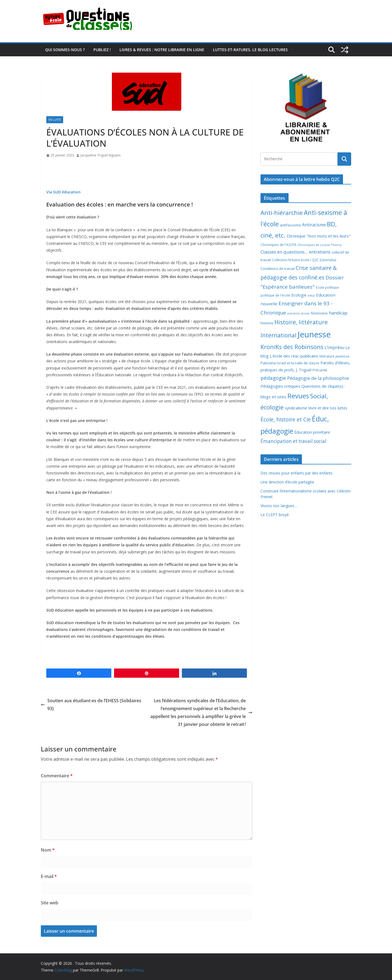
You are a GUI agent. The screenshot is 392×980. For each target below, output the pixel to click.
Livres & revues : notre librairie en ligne (162, 50)
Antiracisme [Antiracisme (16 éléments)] (314, 225)
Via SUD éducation (63, 192)
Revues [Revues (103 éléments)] (298, 396)
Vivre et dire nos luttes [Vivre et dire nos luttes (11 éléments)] (328, 408)
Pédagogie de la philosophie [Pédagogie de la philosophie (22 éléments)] (318, 378)
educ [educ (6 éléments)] (311, 295)
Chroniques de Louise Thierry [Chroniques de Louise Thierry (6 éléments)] (320, 245)
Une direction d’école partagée (287, 482)
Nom (48, 850)
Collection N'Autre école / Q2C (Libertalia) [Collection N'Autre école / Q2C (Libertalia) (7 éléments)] (304, 260)
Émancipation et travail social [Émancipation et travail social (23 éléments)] (293, 441)
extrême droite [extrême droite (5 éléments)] (298, 313)
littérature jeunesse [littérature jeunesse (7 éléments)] (334, 356)
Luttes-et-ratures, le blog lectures (250, 50)
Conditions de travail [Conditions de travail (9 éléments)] (278, 269)
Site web (50, 903)
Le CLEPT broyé (275, 515)
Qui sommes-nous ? (65, 50)
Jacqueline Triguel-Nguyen (101, 155)
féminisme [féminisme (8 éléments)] (319, 313)
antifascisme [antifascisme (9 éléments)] (290, 225)
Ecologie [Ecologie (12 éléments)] (299, 295)
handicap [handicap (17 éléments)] (338, 313)
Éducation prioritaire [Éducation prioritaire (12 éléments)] (312, 432)
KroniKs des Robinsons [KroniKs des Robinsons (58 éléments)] (292, 347)
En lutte (55, 120)
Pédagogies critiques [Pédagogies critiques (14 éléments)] (280, 386)
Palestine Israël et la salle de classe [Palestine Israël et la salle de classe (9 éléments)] (290, 363)
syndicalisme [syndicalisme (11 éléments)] (296, 408)
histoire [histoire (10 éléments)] (267, 323)
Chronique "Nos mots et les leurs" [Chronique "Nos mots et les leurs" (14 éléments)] (319, 236)
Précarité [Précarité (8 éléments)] (320, 370)
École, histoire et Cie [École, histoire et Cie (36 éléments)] (286, 419)
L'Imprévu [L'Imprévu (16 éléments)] (334, 347)
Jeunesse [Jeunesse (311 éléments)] (314, 334)
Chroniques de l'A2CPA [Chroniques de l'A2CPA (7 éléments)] (278, 245)
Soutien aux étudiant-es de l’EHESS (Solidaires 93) (91, 705)
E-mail (49, 876)
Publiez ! (102, 50)
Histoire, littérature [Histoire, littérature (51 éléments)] (301, 322)
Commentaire (57, 776)
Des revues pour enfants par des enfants (297, 473)
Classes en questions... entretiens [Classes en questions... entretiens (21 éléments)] (295, 252)
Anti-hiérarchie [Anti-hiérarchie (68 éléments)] (282, 213)
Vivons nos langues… (279, 506)
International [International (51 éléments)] (278, 335)
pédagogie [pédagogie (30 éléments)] (273, 378)
